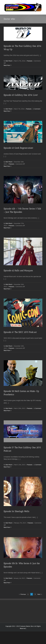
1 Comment (37, 109)
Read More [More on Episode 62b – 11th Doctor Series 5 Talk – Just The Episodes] (7, 228)
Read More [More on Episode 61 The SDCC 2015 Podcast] (7, 350)
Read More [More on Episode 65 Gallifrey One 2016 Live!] (7, 111)
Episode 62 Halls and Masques (18, 271)
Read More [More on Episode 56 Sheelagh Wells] (7, 527)
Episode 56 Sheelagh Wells (16, 511)
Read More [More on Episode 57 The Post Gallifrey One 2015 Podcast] (7, 467)
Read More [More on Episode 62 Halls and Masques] (7, 289)
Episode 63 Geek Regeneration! (18, 148)
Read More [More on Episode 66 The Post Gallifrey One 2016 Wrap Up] (7, 65)
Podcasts (30, 61)
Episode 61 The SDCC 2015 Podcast (20, 332)
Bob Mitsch (9, 61)
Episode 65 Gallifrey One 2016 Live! (21, 95)
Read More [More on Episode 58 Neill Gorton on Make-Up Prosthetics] (7, 410)
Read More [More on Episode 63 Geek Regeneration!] (7, 166)
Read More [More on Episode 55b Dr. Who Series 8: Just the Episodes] (7, 583)
